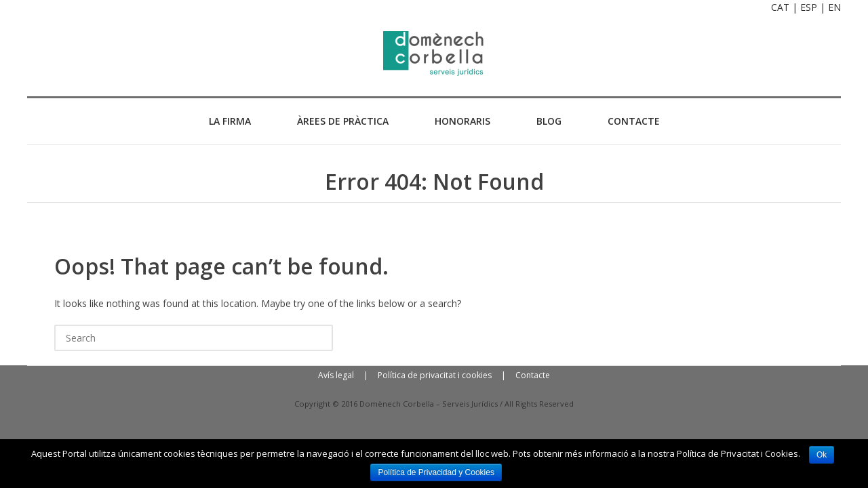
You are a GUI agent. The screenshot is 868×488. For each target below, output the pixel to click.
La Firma (230, 121)
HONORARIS (462, 121)
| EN (830, 7)
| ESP (805, 7)
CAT (780, 7)
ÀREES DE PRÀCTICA (343, 121)
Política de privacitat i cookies (435, 375)
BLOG (549, 121)
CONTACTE (634, 121)
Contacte (533, 375)
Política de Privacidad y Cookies (436, 472)
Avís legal (336, 375)
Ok (822, 455)
